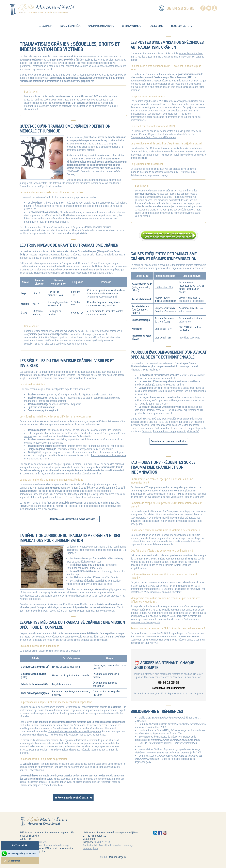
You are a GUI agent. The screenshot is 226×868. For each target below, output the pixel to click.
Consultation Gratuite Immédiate (168, 688)
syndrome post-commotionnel (102, 297)
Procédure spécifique (189, 337)
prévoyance (185, 321)
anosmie (61, 401)
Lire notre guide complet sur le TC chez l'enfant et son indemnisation (68, 497)
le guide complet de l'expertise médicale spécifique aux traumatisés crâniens (69, 751)
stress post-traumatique (88, 446)
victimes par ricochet (30, 599)
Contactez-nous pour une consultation (169, 441)
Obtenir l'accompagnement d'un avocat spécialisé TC (73, 519)
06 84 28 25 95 (39, 842)
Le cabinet (46, 26)
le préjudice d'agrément (192, 155)
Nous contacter (182, 26)
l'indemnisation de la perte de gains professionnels (166, 118)
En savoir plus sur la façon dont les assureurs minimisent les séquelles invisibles (60, 473)
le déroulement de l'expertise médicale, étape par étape (77, 735)
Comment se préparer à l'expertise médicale (42, 785)
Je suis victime (131, 26)
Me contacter (11, 861)
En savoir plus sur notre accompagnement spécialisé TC (170, 431)
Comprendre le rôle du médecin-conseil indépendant (75, 731)
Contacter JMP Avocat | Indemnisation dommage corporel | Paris (108, 847)
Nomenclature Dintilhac (190, 53)
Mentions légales (118, 857)
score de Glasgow (62, 263)
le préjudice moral (170, 155)
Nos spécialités (71, 26)
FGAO (199, 286)
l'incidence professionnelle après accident (161, 115)
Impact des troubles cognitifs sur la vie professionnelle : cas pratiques (164, 112)
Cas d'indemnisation (101, 26)
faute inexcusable (195, 301)
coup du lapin (61, 222)
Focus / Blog (156, 26)
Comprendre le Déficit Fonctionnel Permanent (154, 137)
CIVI (170, 329)
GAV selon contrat (191, 310)
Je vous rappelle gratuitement (19, 854)
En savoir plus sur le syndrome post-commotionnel (61, 344)
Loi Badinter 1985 (164, 287)
